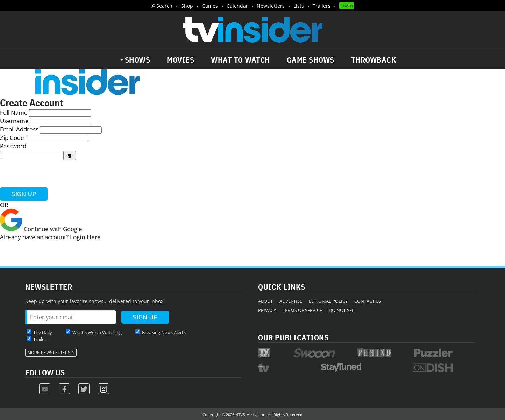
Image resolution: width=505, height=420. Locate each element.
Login (347, 5)
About (265, 301)
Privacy (267, 310)
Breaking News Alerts (164, 332)
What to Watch (240, 60)
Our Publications (293, 337)
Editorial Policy (328, 301)
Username (14, 121)
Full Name (14, 112)
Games (210, 6)
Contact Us (368, 301)
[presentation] (53, 174)
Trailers (322, 6)
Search (164, 6)
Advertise (291, 301)
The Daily (43, 332)
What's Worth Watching (97, 332)
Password (13, 146)
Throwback (374, 60)
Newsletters (271, 6)
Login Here (85, 237)
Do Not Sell (343, 310)
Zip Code (12, 138)
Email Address (19, 129)
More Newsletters (49, 353)
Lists (299, 6)
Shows (138, 60)
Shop (187, 6)
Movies (180, 60)
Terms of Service (302, 310)
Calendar (237, 6)
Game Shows (311, 60)
